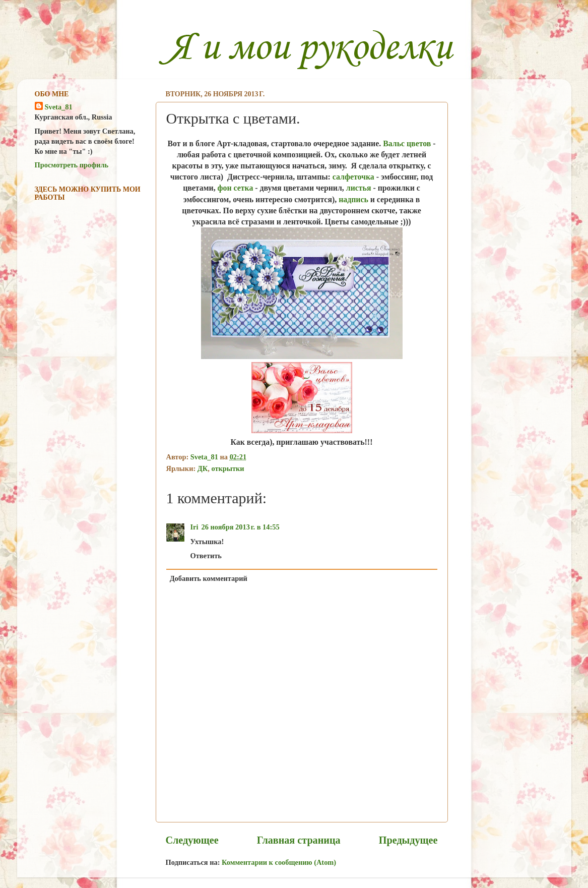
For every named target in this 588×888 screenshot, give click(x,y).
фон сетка (236, 188)
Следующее (192, 840)
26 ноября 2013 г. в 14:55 (241, 527)
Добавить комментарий (209, 578)
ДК (203, 468)
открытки (227, 468)
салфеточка (353, 177)
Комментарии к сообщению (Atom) (279, 862)
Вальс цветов (407, 143)
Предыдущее (408, 840)
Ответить (206, 556)
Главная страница (299, 840)
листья (359, 188)
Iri (194, 527)
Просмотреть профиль (72, 165)
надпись (353, 199)
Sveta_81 (59, 107)
